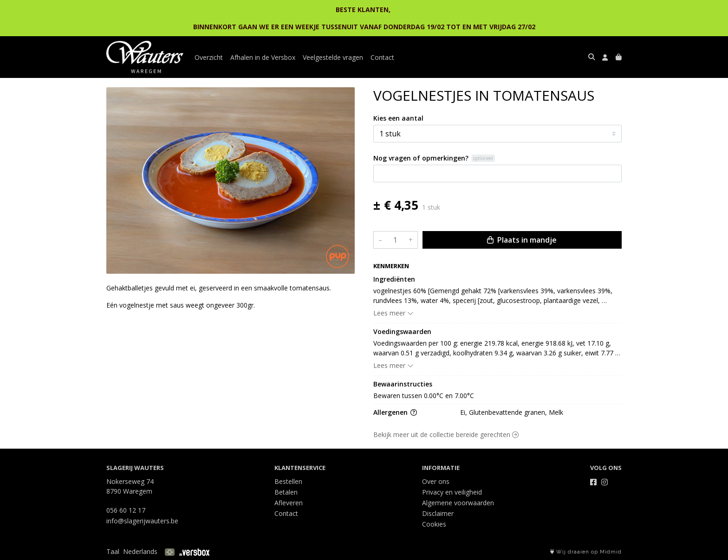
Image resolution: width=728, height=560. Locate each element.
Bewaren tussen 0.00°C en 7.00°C (424, 396)
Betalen (286, 492)
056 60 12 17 (126, 510)
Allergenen (395, 412)
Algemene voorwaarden (458, 503)
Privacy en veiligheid (452, 492)
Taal (113, 551)
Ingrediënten (394, 279)
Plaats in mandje (522, 240)
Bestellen (288, 481)
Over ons (436, 481)
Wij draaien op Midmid (586, 552)
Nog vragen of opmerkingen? (421, 158)
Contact (382, 57)
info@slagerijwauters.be (142, 521)
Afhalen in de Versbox (263, 57)
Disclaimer (438, 513)
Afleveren (289, 503)
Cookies (434, 524)
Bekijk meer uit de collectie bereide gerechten (446, 434)
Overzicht (209, 57)
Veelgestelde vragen (333, 57)
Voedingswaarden (402, 331)
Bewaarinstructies (403, 384)
